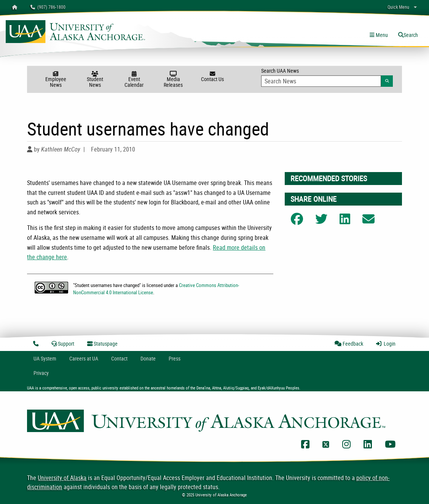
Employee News (56, 80)
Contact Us (213, 77)
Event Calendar (134, 80)
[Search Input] (321, 81)
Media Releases (173, 80)
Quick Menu (398, 7)
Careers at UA (84, 358)
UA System (45, 358)
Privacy (41, 373)
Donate (148, 358)
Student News (95, 80)
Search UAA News (327, 77)
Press (175, 358)
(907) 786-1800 (48, 7)
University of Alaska (62, 478)
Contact (119, 358)
